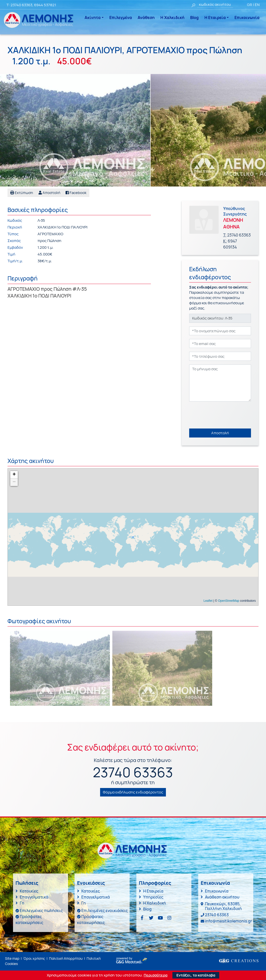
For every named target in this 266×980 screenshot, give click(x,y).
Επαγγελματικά (34, 897)
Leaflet (208, 601)
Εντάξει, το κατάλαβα (196, 975)
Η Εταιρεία (215, 17)
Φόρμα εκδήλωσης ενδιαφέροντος (133, 792)
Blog (194, 17)
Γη (22, 903)
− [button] (14, 482)
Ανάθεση (146, 17)
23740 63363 (21, 5)
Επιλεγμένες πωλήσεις (41, 910)
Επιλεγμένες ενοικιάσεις (105, 910)
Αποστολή (220, 433)
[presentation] (227, 415)
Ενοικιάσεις (91, 883)
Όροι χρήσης (34, 958)
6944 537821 (45, 5)
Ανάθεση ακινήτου (222, 897)
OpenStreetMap (229, 601)
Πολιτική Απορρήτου (66, 958)
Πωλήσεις (27, 883)
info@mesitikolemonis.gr (228, 921)
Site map (12, 958)
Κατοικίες (29, 891)
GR (250, 5)
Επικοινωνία (247, 17)
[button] (50, 193)
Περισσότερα (156, 975)
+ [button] (14, 475)
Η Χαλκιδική (172, 17)
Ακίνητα (93, 17)
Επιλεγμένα (121, 17)
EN (257, 5)
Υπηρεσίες (153, 897)
